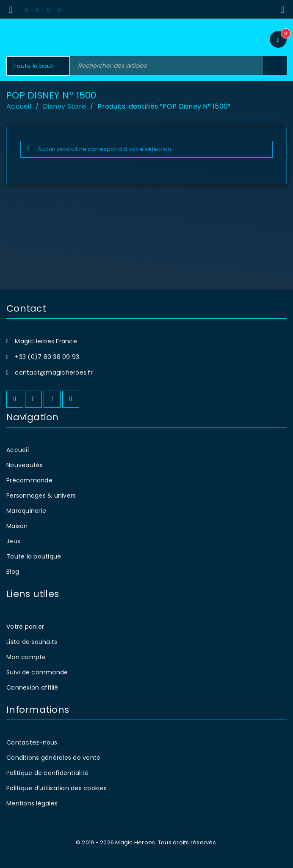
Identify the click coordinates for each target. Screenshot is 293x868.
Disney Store (64, 106)
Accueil (19, 106)
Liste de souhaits (32, 642)
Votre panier (25, 627)
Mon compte (26, 657)
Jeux (13, 541)
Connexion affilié (32, 687)
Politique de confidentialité (47, 773)
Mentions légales (32, 803)
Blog (13, 572)
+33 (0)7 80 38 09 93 (47, 357)
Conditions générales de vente (53, 758)
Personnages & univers (41, 496)
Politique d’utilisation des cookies (57, 788)
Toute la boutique (34, 556)
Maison (17, 526)
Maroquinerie (26, 511)
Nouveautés (25, 465)
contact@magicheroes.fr (54, 372)
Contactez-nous (32, 742)
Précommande (29, 480)
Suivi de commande (37, 672)
